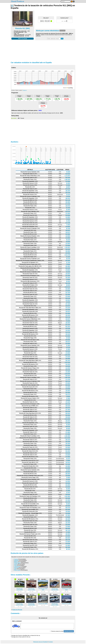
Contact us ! (25, 90)
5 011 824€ (67, 438)
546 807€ (68, 306)
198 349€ (68, 191)
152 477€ (68, 394)
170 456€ (68, 181)
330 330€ (68, 498)
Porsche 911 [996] (66, 604)
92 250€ (68, 425)
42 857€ (68, 187)
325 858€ (68, 251)
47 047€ (68, 493)
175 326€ (68, 213)
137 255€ (68, 500)
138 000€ (68, 274)
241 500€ (68, 445)
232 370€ (68, 502)
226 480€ (68, 266)
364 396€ (68, 393)
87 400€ (68, 532)
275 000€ (68, 383)
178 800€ (68, 270)
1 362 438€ (67, 436)
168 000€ (68, 472)
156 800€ (68, 483)
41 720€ (68, 262)
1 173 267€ (67, 176)
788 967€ (68, 230)
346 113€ (68, 404)
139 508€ (68, 511)
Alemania (16, 560)
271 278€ (68, 379)
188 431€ (68, 198)
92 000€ (68, 489)
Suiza (15, 565)
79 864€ (68, 264)
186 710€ (68, 530)
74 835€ (68, 396)
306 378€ (68, 283)
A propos (51, 642)
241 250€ (68, 276)
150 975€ (68, 206)
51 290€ (68, 345)
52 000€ (68, 183)
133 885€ (68, 238)
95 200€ (68, 479)
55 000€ (68, 504)
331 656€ (68, 313)
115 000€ (68, 244)
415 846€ (68, 344)
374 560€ (68, 291)
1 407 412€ (67, 362)
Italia (15, 569)
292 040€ (68, 268)
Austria (16, 564)
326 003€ (68, 249)
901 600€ (68, 451)
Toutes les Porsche (17, 610)
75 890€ (68, 460)
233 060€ (68, 289)
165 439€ (68, 442)
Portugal (16, 568)
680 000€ (68, 385)
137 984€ (68, 457)
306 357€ (68, 408)
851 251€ (68, 327)
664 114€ (68, 200)
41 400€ (68, 491)
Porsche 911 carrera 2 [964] (20, 604)
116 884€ (68, 217)
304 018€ (68, 406)
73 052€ (68, 279)
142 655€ (68, 330)
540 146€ (68, 178)
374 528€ (68, 455)
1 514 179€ (67, 255)
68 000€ (68, 242)
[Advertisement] (43, 51)
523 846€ (68, 336)
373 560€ (68, 542)
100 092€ (68, 391)
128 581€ (68, 300)
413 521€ (68, 174)
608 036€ (68, 376)
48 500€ (68, 285)
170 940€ (68, 526)
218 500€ (68, 215)
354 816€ (68, 453)
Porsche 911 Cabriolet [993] (55, 589)
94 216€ (68, 240)
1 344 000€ (67, 449)
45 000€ (68, 185)
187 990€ (68, 515)
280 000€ (68, 474)
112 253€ (68, 368)
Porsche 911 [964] (43, 604)
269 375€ (68, 381)
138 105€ (68, 315)
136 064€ (68, 351)
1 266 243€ (67, 179)
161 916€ (68, 310)
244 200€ (68, 525)
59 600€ (68, 400)
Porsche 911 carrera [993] (20, 589)
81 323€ (68, 257)
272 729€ (68, 223)
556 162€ (68, 360)
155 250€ (68, 278)
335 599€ (68, 202)
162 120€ (68, 519)
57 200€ (68, 349)
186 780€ (68, 547)
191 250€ (68, 423)
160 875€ (68, 427)
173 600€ (68, 517)
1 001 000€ (67, 496)
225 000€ (68, 261)
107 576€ (68, 328)
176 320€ (68, 402)
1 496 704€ (67, 377)
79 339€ (68, 172)
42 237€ (68, 459)
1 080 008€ (67, 355)
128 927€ (68, 232)
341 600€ (68, 485)
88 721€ (68, 549)
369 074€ (68, 317)
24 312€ (68, 195)
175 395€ (68, 372)
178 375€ (68, 543)
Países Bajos (17, 563)
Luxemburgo (17, 566)
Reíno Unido (17, 570)
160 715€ (68, 193)
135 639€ (68, 366)
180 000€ (68, 534)
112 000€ (68, 481)
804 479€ (68, 411)
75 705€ (68, 221)
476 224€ (68, 308)
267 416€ (68, 293)
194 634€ (68, 417)
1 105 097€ (67, 247)
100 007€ (68, 311)
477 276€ (68, 204)
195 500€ (68, 323)
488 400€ (68, 528)
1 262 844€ (67, 374)
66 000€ (68, 302)
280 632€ (68, 370)
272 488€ (68, 432)
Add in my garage (23, 39)
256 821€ (68, 342)
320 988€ (68, 234)
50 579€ (68, 259)
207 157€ (68, 325)
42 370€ (68, 347)
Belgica (16, 562)
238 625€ (68, 494)
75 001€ (68, 219)
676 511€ (68, 211)
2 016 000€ (67, 419)
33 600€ (68, 470)
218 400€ (68, 487)
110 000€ (68, 245)
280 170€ (68, 540)
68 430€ (68, 272)
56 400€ (68, 321)
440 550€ (68, 506)
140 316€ (68, 334)
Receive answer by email (57, 631)
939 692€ (68, 340)
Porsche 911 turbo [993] (43, 589)
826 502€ (68, 538)
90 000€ (68, 281)
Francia (16, 559)
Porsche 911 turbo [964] (66, 589)
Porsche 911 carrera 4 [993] (31, 589)
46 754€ (68, 228)
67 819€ (68, 338)
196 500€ (68, 421)
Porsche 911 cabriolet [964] (31, 604)
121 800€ (68, 545)
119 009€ (68, 236)
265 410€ (68, 440)
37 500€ (68, 398)
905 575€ (68, 508)
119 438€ (68, 513)
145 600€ (68, 476)
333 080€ (68, 536)
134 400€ (68, 466)
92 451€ (68, 430)
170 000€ (68, 353)
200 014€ (68, 298)
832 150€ (68, 510)
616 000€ (68, 468)
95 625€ (68, 428)
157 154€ (68, 304)
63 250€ (68, 210)
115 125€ (68, 464)
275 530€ (68, 296)
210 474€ (68, 332)
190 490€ (68, 359)
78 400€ (68, 477)
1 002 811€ (67, 287)
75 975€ (68, 196)
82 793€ (68, 208)
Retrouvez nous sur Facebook (40, 642)
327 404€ (68, 410)
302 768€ (68, 521)
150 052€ (68, 462)
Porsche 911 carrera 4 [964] (55, 604)
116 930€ (68, 389)
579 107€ (68, 189)
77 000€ (68, 225)
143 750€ (68, 523)
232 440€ (68, 294)
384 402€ (68, 415)
